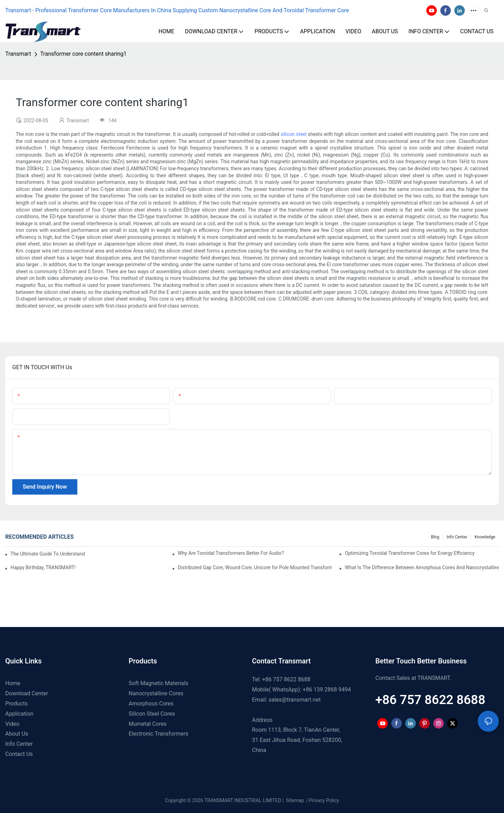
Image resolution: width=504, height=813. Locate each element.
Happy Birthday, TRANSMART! (43, 567)
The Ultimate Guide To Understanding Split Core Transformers (48, 554)
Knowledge (485, 537)
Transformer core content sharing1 (83, 54)
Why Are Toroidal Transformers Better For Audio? (231, 553)
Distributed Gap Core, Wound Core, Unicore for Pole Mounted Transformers (255, 567)
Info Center (457, 537)
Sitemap (295, 800)
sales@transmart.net (295, 700)
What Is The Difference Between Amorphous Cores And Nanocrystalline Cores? (422, 567)
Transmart (18, 54)
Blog (435, 537)
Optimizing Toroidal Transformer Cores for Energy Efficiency (410, 553)
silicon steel (294, 134)
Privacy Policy (324, 800)
